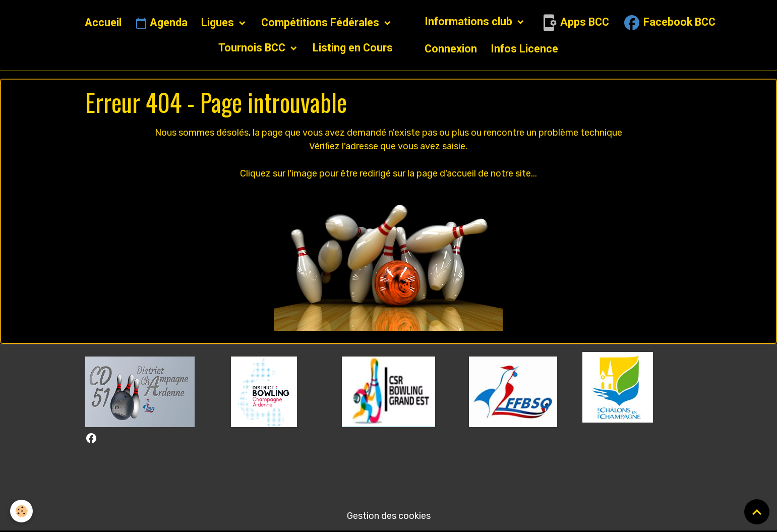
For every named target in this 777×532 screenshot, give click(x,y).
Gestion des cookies (389, 516)
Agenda (161, 23)
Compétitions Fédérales (321, 22)
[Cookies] (21, 511)
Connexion (451, 49)
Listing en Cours (353, 48)
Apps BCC (574, 23)
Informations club (470, 21)
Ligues (219, 22)
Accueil (103, 22)
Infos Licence (524, 49)
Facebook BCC (669, 23)
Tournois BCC (253, 48)
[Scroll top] (757, 512)
